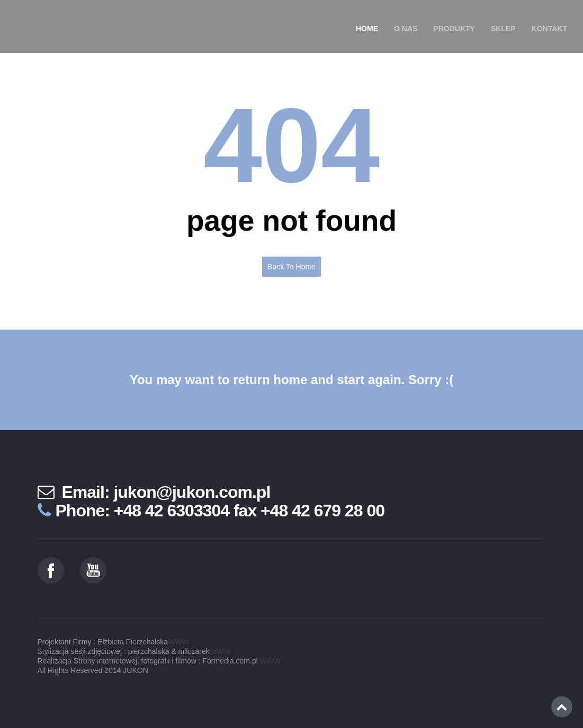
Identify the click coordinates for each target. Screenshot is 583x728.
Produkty (454, 29)
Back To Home (291, 267)
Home (367, 29)
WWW (178, 642)
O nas (406, 29)
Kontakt (549, 29)
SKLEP (503, 29)
